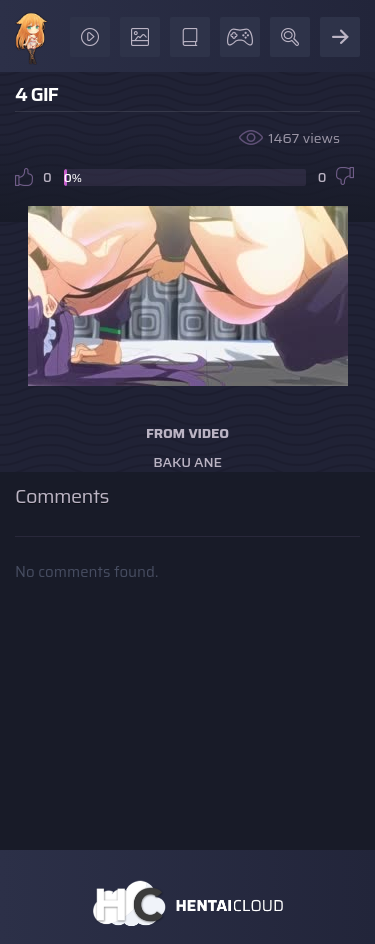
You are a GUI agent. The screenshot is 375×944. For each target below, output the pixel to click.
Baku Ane (187, 462)
